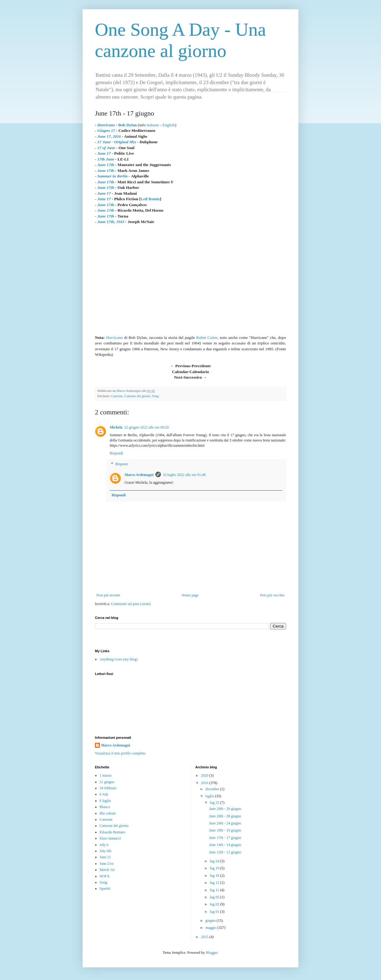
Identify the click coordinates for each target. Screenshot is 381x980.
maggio (211, 928)
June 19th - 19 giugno (225, 830)
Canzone (117, 396)
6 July (104, 794)
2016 (205, 783)
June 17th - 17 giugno (225, 838)
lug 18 (215, 876)
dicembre (213, 789)
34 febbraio (108, 788)
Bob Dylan (128, 125)
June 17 (104, 153)
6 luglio (105, 801)
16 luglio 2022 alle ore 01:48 (184, 475)
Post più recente (108, 595)
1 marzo (106, 775)
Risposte (122, 464)
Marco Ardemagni (139, 475)
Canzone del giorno (137, 396)
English (169, 125)
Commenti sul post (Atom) (131, 604)
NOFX (105, 876)
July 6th (105, 851)
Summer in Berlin (113, 176)
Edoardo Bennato (113, 832)
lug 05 (215, 897)
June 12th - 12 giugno (225, 852)
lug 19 (215, 868)
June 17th (106, 165)
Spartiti (105, 889)
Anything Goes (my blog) (119, 659)
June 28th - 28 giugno (225, 816)
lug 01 (215, 912)
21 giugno (107, 782)
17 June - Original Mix (117, 142)
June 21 (105, 857)
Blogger (212, 953)
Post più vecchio (272, 595)
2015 (205, 937)
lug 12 (215, 883)
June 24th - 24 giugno (225, 823)
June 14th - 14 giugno (225, 845)
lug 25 (215, 803)
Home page (190, 595)
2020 (205, 775)
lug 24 (215, 861)
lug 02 (215, 904)
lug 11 (215, 890)
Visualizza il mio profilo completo (120, 753)
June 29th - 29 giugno (225, 809)
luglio (210, 796)
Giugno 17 (106, 130)
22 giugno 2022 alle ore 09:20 (146, 427)
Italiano (153, 125)
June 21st (107, 864)
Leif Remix (150, 199)
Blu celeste (108, 813)
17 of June (106, 148)
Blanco (105, 807)
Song (155, 396)
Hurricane (115, 338)
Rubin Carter (207, 338)
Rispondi (116, 453)
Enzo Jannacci (110, 838)
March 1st (107, 870)
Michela (116, 427)
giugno (211, 921)
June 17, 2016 (109, 136)
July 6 (104, 845)
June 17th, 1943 (111, 222)
